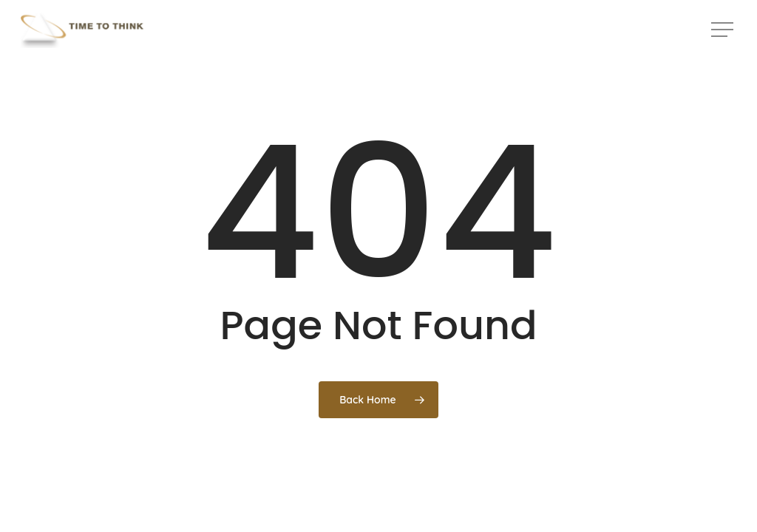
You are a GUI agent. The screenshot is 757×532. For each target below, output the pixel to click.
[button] (724, 30)
